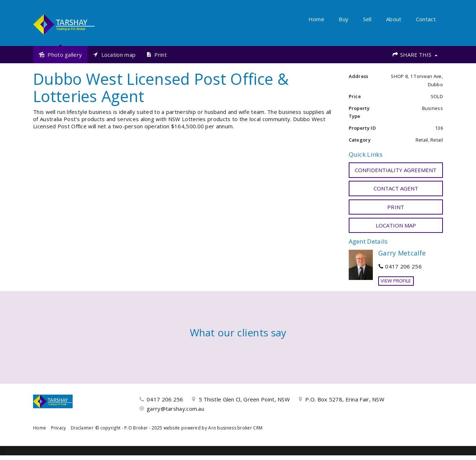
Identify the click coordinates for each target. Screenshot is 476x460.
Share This (415, 55)
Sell (367, 19)
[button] (396, 207)
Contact (426, 19)
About (394, 19)
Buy (344, 19)
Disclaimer (82, 428)
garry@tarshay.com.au (175, 409)
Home (316, 19)
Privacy (59, 428)
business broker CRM (240, 428)
